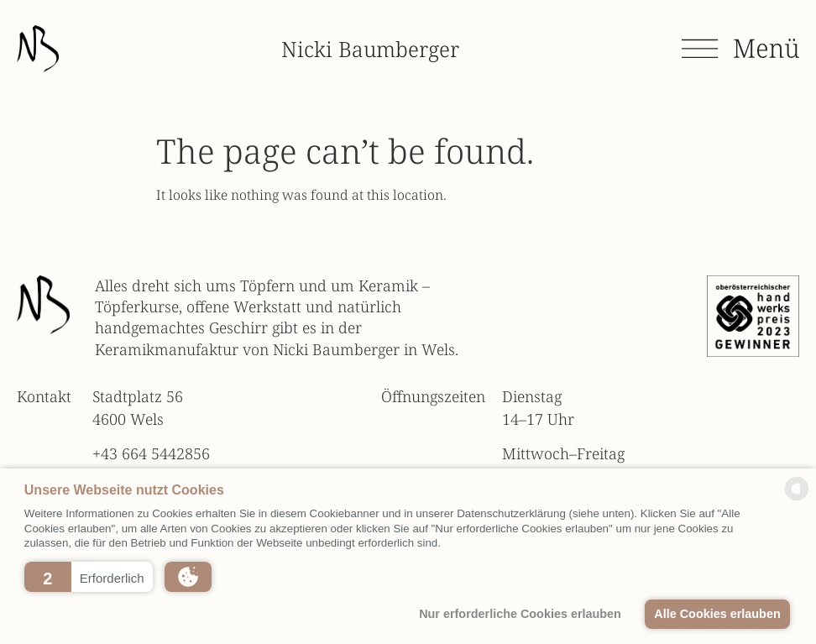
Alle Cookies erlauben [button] (717, 614)
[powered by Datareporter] (797, 499)
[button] (89, 577)
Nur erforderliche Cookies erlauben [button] (520, 614)
